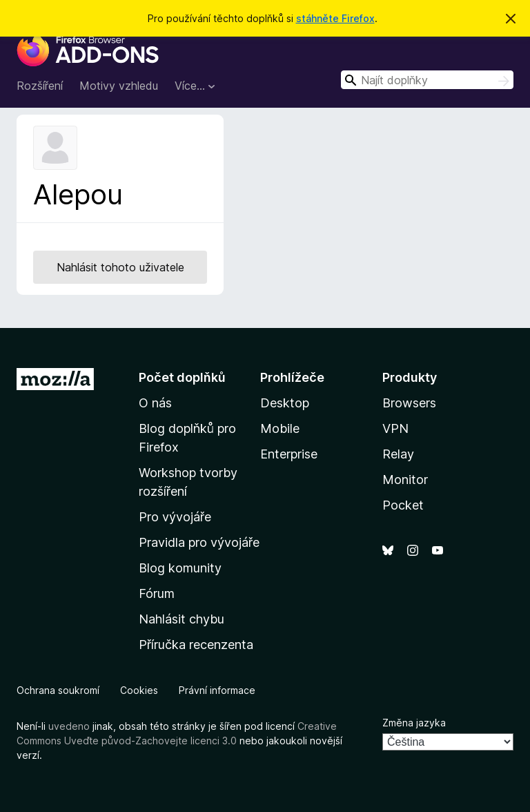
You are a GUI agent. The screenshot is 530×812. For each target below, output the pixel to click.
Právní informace (217, 690)
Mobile (280, 428)
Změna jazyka (414, 723)
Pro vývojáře (175, 517)
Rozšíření (40, 86)
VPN (395, 428)
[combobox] (427, 80)
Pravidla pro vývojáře (199, 542)
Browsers (409, 403)
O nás (155, 403)
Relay (398, 454)
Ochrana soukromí (58, 690)
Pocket (403, 505)
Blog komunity (180, 568)
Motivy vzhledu (119, 86)
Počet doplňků (182, 377)
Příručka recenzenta (196, 645)
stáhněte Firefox (335, 18)
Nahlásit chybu (181, 619)
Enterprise (289, 454)
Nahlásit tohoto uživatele (120, 267)
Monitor (405, 480)
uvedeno (70, 726)
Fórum (157, 593)
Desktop (285, 403)
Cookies (139, 690)
